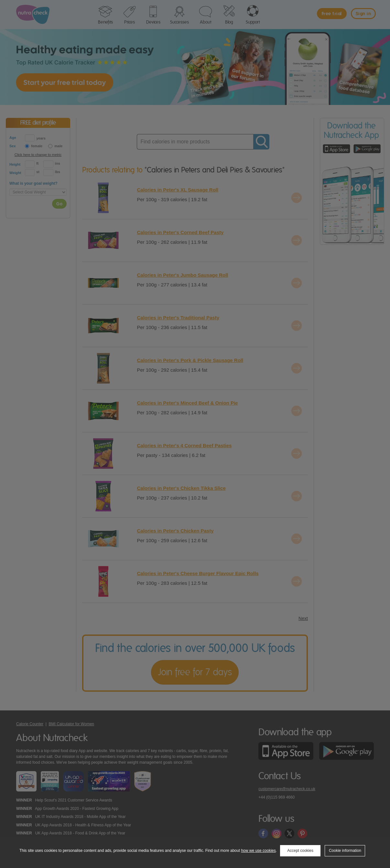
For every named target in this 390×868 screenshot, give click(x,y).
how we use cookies (258, 851)
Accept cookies (300, 851)
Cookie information (345, 851)
